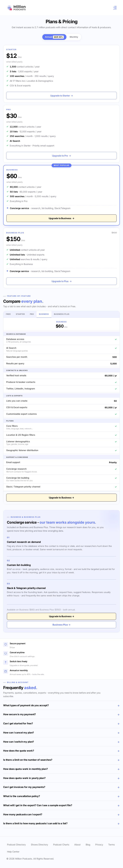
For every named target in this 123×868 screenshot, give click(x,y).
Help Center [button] (13, 852)
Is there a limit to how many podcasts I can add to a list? (35, 823)
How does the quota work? (19, 751)
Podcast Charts (61, 845)
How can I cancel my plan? (19, 733)
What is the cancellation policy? (22, 796)
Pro (32, 314)
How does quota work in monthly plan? (26, 769)
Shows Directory (39, 845)
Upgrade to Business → (61, 498)
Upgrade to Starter (62, 96)
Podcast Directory (16, 845)
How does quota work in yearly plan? (24, 778)
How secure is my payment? (20, 714)
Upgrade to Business (61, 218)
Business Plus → (61, 625)
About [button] (77, 845)
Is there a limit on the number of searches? (28, 760)
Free (8, 314)
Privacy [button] (99, 845)
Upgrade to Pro (61, 156)
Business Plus (62, 314)
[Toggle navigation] (114, 8)
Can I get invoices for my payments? (24, 787)
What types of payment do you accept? (26, 705)
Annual (54, 37)
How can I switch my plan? (19, 742)
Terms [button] (111, 845)
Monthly (74, 37)
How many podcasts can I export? (23, 814)
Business (44, 314)
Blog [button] (88, 845)
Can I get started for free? (18, 723)
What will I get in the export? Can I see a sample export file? (38, 805)
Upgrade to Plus (62, 281)
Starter (20, 314)
